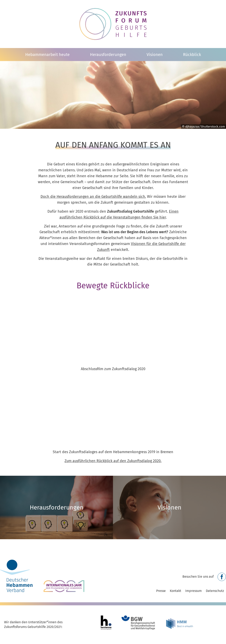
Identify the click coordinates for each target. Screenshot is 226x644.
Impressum (194, 591)
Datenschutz (215, 591)
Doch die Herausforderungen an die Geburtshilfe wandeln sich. (93, 197)
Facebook (222, 577)
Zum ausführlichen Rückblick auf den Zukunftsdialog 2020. (113, 461)
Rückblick (192, 55)
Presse (161, 591)
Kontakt (176, 591)
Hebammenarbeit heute (47, 55)
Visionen (155, 55)
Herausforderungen (108, 55)
